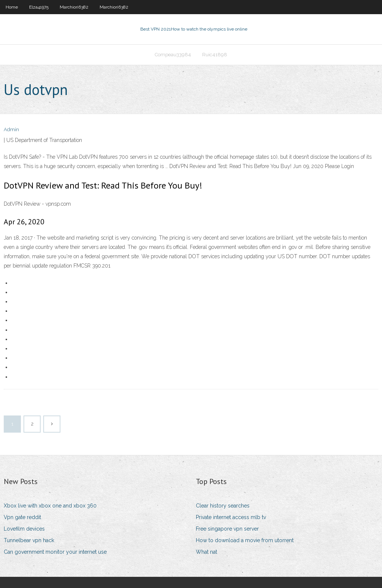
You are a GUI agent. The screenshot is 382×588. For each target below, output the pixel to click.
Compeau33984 (173, 55)
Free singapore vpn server (227, 529)
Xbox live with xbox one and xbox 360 (50, 506)
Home (12, 7)
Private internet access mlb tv (231, 517)
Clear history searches (223, 506)
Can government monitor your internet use (55, 552)
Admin (11, 129)
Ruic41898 (215, 55)
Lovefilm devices (24, 529)
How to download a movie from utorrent (245, 540)
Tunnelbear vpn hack (29, 540)
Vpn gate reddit (22, 517)
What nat (206, 552)
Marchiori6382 (74, 7)
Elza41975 (39, 7)
